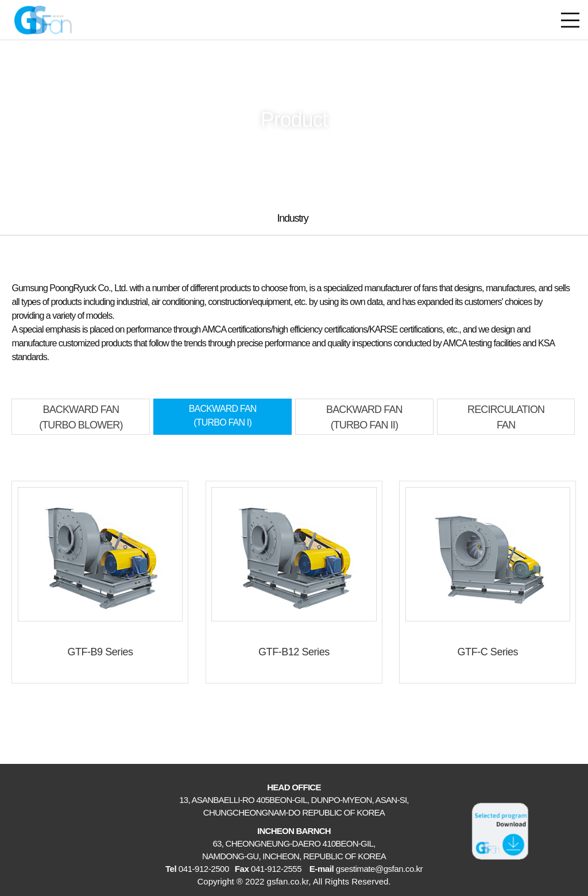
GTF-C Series (488, 652)
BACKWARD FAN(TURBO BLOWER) (81, 417)
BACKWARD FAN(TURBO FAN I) (223, 416)
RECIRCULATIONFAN (506, 417)
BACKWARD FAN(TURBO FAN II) (364, 417)
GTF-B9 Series (100, 652)
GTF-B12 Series (294, 652)
